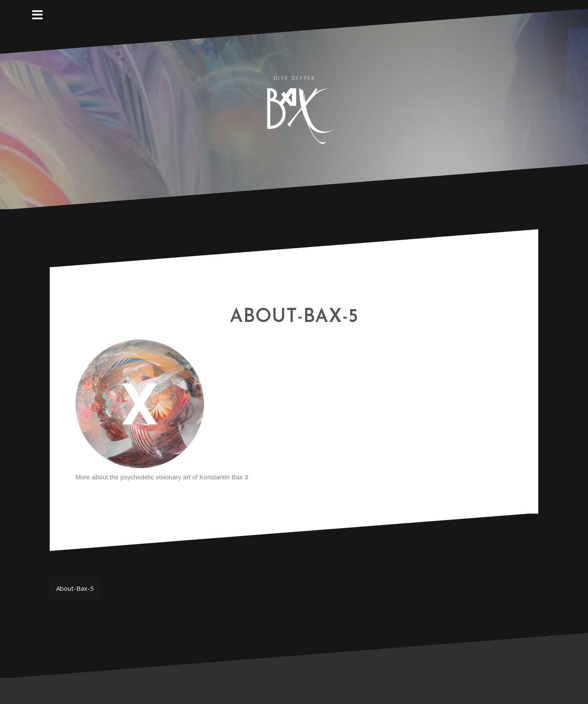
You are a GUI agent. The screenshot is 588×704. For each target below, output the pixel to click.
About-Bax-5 (75, 588)
